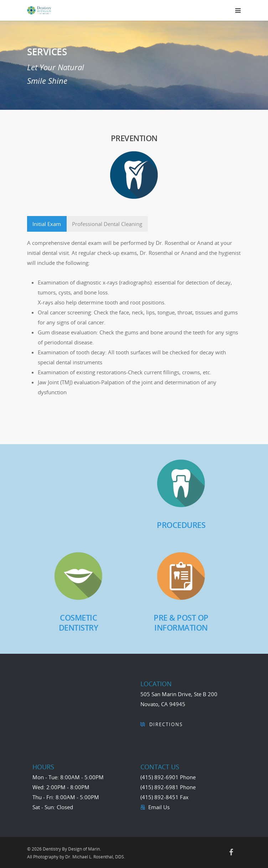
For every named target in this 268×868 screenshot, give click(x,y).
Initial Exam (47, 224)
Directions (165, 724)
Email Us (158, 807)
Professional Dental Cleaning (107, 224)
